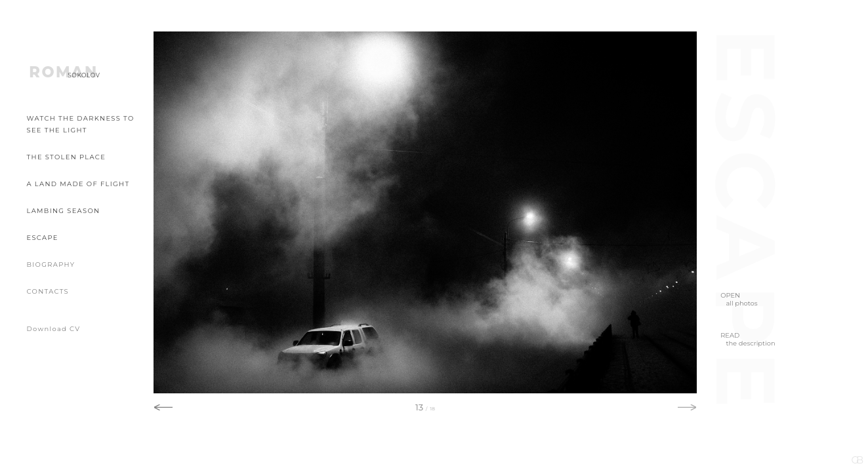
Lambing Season (64, 210)
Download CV (54, 328)
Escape (43, 237)
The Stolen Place (67, 157)
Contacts (48, 291)
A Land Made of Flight (78, 184)
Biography (51, 264)
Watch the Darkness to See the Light (81, 124)
